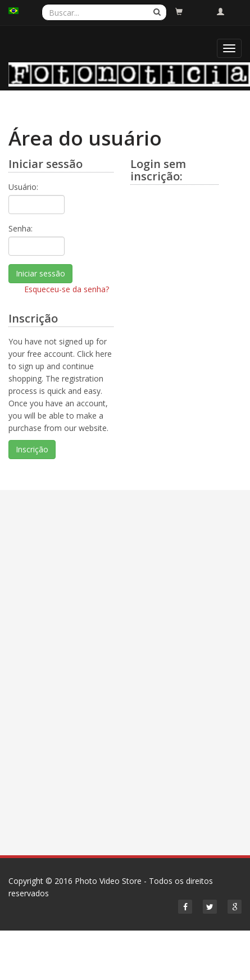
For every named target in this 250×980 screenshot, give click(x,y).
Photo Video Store (108, 881)
